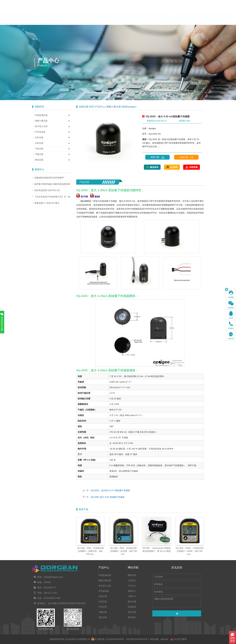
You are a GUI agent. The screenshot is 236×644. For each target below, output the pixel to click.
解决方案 (135, 20)
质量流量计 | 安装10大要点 (47, 203)
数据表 (95, 196)
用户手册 (82, 196)
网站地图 (154, 639)
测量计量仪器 (113, 107)
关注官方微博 (178, 639)
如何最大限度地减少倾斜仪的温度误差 (52, 184)
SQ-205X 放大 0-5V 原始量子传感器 (108, 497)
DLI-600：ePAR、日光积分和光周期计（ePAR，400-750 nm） (190, 551)
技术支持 (172, 20)
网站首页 (42, 20)
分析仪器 (39, 143)
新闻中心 (98, 20)
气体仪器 (39, 149)
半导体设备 (40, 132)
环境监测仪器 (41, 115)
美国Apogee (129, 107)
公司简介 (60, 20)
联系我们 (191, 20)
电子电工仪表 (41, 126)
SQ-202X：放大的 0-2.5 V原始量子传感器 (110, 490)
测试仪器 (39, 160)
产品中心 (79, 20)
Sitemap (164, 639)
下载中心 (116, 20)
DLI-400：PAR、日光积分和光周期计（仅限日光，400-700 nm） (90, 551)
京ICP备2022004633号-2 (137, 639)
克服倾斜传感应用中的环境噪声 (49, 178)
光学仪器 (39, 137)
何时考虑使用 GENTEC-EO (47, 190)
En (200, 2)
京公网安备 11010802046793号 (108, 639)
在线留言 (154, 20)
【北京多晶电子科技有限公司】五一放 (52, 197)
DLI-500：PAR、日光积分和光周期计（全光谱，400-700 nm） (123, 551)
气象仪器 (39, 154)
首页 (91, 107)
